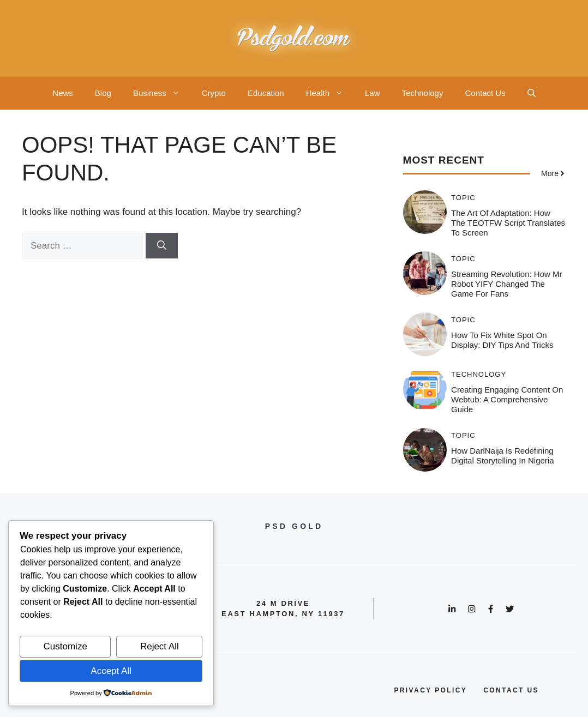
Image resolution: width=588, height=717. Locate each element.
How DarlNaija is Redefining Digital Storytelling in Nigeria (502, 456)
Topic (463, 198)
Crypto (214, 93)
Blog (103, 93)
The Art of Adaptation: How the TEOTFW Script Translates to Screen (508, 223)
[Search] (162, 246)
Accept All (111, 671)
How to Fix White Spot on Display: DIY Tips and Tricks (502, 340)
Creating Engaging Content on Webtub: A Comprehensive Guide (507, 399)
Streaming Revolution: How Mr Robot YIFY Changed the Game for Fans (506, 284)
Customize (65, 646)
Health (330, 93)
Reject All (160, 646)
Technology (423, 93)
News (63, 93)
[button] (532, 93)
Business (162, 93)
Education (266, 93)
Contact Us (485, 93)
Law (373, 93)
